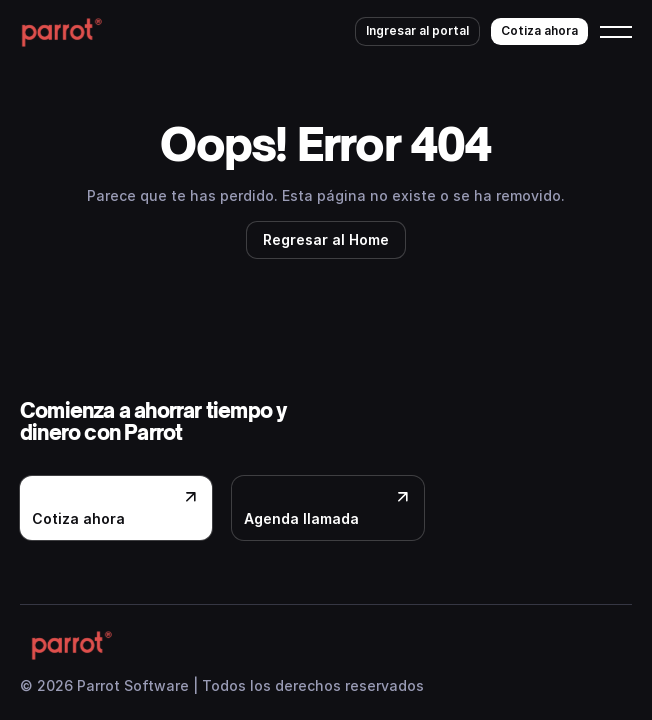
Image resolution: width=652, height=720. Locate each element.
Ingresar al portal (417, 30)
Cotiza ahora (539, 30)
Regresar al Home (326, 239)
